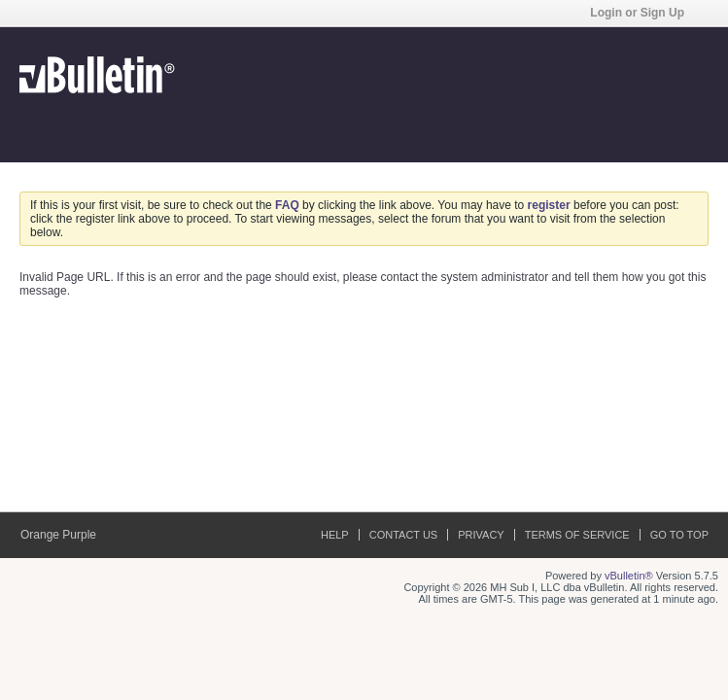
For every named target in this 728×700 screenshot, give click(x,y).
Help (335, 535)
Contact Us (404, 535)
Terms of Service (577, 535)
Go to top (679, 535)
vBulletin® (629, 576)
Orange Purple (65, 535)
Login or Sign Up (643, 13)
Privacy (481, 535)
